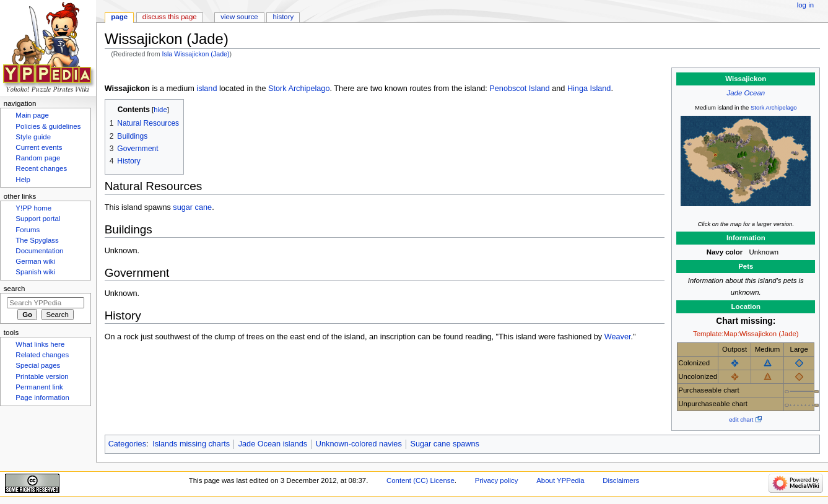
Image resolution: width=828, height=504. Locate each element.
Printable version (42, 376)
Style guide (33, 137)
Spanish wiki (35, 272)
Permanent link (39, 387)
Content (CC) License (421, 480)
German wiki (35, 261)
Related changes (42, 355)
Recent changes (41, 168)
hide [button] (160, 110)
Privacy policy (497, 480)
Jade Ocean (746, 93)
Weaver (618, 337)
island (207, 89)
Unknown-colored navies (359, 444)
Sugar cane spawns (444, 444)
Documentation (39, 251)
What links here (40, 344)
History (284, 17)
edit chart (741, 419)
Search (15, 289)
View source (239, 17)
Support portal (38, 219)
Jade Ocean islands (273, 444)
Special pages (38, 365)
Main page (32, 115)
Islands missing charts (191, 444)
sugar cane (192, 207)
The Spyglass (37, 240)
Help (23, 180)
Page (119, 17)
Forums (28, 230)
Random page (38, 158)
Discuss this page (170, 17)
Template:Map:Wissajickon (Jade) (746, 334)
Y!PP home (33, 208)
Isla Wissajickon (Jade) (196, 54)
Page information (42, 398)
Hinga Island (589, 89)
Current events (39, 147)
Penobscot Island (519, 89)
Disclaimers (621, 480)
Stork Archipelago (774, 107)
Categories (127, 444)
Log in (805, 5)
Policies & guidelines (48, 126)
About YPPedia (560, 480)
